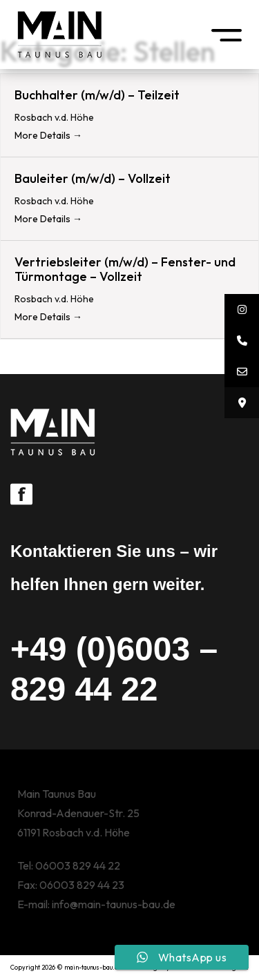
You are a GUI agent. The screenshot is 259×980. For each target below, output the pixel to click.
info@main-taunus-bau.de (114, 904)
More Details (48, 135)
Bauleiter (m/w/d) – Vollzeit (93, 178)
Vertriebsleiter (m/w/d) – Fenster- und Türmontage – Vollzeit (125, 269)
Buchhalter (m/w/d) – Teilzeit (97, 95)
